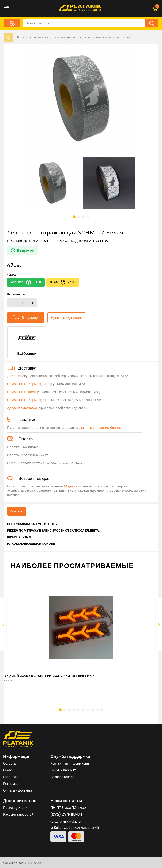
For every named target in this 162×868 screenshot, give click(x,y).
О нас (7, 770)
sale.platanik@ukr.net (66, 821)
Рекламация (13, 783)
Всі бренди (27, 353)
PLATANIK (34, 863)
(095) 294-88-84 (66, 814)
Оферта (9, 763)
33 (9, 37)
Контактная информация (70, 763)
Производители (15, 808)
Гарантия (10, 777)
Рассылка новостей (18, 814)
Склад (12, 275)
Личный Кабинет (63, 770)
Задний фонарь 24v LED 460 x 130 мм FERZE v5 (50, 676)
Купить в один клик (66, 318)
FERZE (44, 241)
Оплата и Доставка (18, 790)
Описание (17, 511)
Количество (17, 294)
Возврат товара (62, 777)
